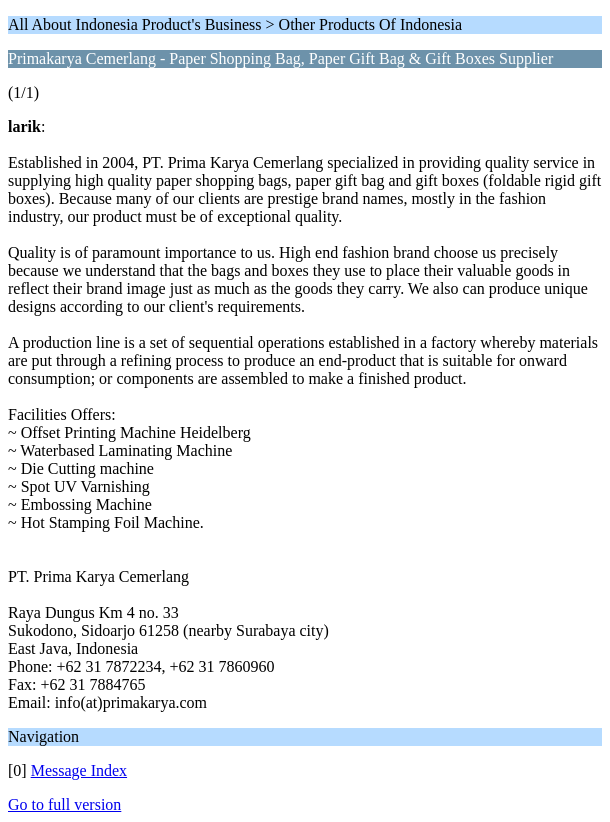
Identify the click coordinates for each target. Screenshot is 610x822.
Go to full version (64, 804)
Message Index (79, 770)
